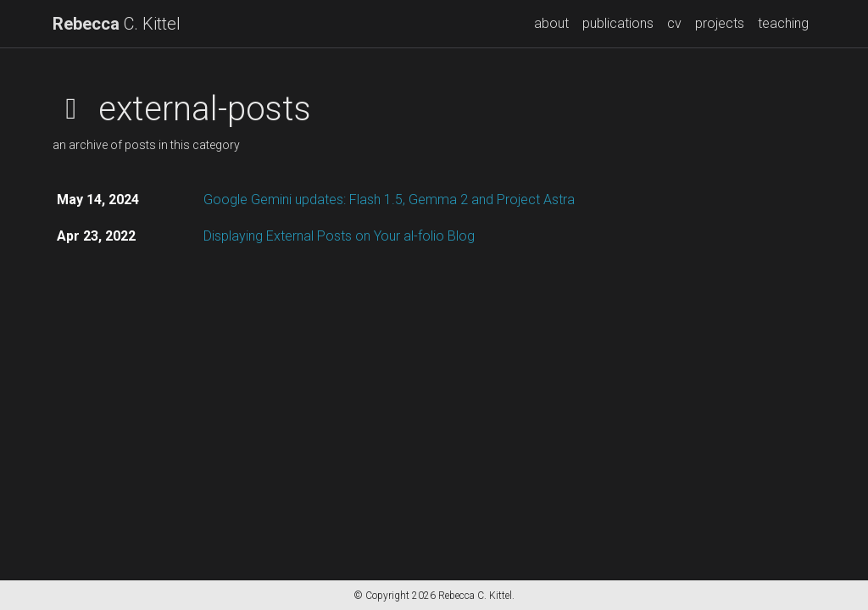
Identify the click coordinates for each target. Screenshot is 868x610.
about (551, 23)
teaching (783, 23)
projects (720, 23)
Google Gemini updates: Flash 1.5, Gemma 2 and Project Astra (389, 200)
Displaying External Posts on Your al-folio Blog (339, 236)
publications (618, 23)
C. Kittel (117, 24)
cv (674, 23)
